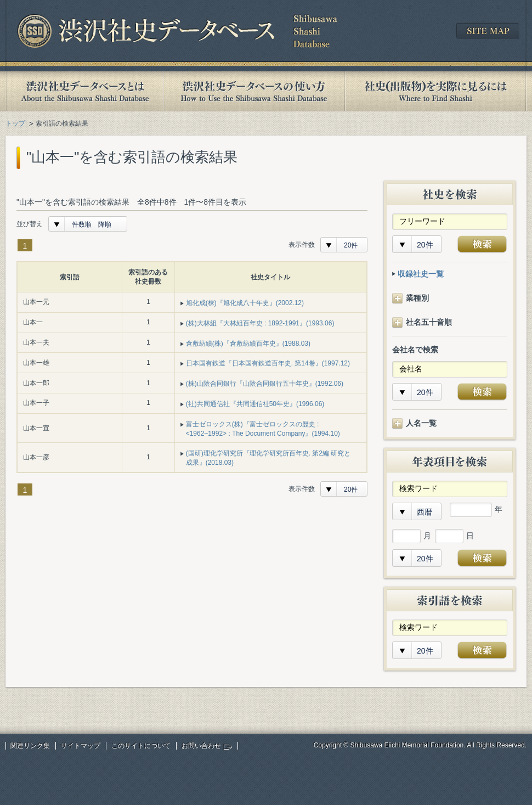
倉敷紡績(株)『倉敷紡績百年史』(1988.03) (248, 344)
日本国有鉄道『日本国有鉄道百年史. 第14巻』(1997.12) (268, 363)
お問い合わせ (201, 746)
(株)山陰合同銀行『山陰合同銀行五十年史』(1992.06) (265, 384)
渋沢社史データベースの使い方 (254, 91)
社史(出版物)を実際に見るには (435, 91)
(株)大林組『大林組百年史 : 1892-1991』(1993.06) (260, 323)
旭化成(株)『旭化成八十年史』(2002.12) (245, 303)
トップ (15, 123)
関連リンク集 (30, 746)
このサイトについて (141, 746)
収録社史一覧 (421, 274)
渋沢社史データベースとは (84, 91)
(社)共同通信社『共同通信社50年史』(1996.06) (255, 404)
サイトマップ (81, 746)
